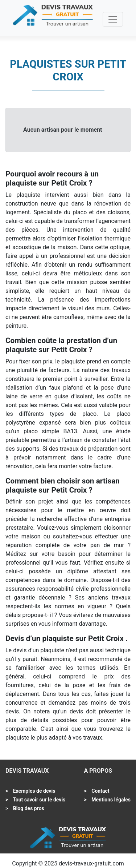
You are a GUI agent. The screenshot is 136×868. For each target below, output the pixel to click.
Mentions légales (110, 800)
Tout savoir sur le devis (38, 800)
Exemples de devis (33, 791)
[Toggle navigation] (113, 19)
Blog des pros (28, 808)
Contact (100, 791)
